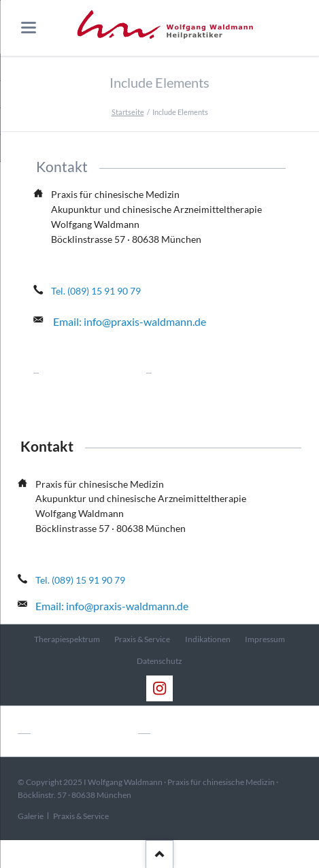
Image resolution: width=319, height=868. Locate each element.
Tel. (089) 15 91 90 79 (96, 291)
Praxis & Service (142, 639)
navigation (29, 28)
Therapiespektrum (67, 639)
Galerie (31, 816)
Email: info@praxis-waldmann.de (130, 321)
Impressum (265, 639)
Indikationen (208, 639)
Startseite (128, 112)
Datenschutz (159, 661)
